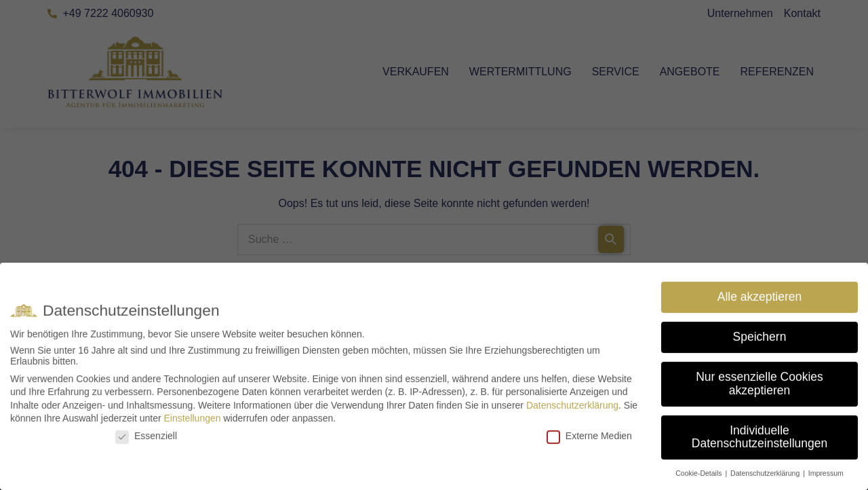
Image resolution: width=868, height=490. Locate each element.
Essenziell (146, 439)
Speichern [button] (760, 341)
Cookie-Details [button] (699, 477)
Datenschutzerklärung (572, 409)
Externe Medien (589, 439)
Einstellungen (192, 422)
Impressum (826, 477)
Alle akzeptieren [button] (760, 301)
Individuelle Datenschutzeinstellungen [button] (759, 440)
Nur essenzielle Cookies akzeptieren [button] (759, 388)
